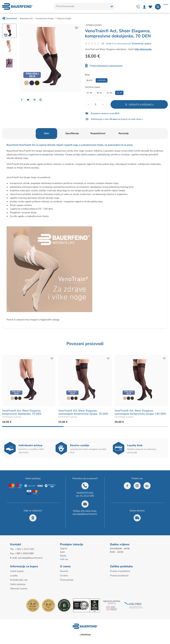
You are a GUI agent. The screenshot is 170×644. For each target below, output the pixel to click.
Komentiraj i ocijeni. (141, 44)
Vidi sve (64, 559)
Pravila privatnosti (119, 576)
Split (62, 552)
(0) (103, 44)
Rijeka (63, 556)
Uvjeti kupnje (17, 571)
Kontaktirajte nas (19, 580)
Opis (46, 133)
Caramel (102, 80)
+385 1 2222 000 (25, 549)
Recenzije (124, 133)
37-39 (89, 93)
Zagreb (64, 548)
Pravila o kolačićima (120, 571)
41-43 (109, 93)
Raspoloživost (98, 133)
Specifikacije (72, 133)
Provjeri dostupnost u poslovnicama (106, 66)
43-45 (119, 93)
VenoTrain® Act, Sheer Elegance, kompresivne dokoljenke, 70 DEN (22, 412)
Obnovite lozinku (19, 589)
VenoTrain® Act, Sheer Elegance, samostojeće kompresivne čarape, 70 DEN (83, 412)
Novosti (64, 571)
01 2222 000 (87, 496)
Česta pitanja (67, 580)
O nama (64, 576)
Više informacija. (143, 49)
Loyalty (14, 576)
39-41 (99, 93)
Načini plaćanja (18, 584)
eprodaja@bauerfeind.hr (85, 514)
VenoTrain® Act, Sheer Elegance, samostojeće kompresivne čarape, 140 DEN (140, 412)
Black (90, 80)
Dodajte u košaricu (141, 105)
